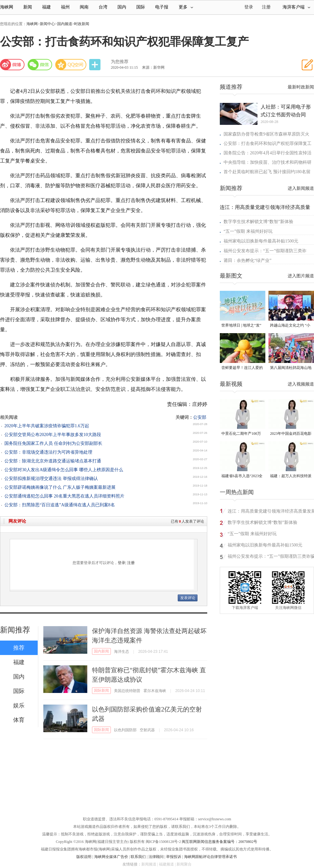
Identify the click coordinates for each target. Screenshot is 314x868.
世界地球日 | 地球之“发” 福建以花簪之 (241, 326)
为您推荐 (120, 62)
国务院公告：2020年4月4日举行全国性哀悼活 (268, 153)
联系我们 (138, 857)
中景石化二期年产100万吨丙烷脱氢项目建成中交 (242, 434)
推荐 (19, 648)
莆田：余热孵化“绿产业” (247, 261)
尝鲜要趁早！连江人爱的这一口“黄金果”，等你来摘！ (242, 368)
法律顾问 (156, 857)
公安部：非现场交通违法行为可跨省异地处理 (48, 452)
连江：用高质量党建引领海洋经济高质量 (265, 207)
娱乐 (19, 706)
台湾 (103, 7)
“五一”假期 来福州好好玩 (248, 231)
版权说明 (84, 857)
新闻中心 (47, 24)
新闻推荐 (15, 630)
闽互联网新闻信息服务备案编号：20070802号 (219, 842)
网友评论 (17, 521)
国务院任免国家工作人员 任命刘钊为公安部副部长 (53, 443)
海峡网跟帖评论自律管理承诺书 (210, 857)
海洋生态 (122, 652)
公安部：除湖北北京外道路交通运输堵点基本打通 (53, 461)
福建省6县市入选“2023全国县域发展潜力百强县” (242, 476)
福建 (46, 7)
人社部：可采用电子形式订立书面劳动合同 (286, 111)
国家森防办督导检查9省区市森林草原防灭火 (266, 134)
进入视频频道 (301, 384)
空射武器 (147, 730)
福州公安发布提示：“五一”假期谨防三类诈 (265, 251)
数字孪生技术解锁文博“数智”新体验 (258, 222)
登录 (122, 563)
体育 (19, 720)
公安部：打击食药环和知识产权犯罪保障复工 (268, 144)
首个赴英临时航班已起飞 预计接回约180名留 (267, 172)
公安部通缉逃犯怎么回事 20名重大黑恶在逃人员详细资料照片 (64, 496)
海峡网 (7, 7)
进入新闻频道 (301, 188)
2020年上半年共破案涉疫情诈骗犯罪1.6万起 (47, 426)
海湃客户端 (296, 7)
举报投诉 (174, 857)
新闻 (28, 7)
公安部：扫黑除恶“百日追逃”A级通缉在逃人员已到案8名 (60, 505)
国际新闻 (101, 690)
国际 (141, 7)
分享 (95, 65)
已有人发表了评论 (187, 521)
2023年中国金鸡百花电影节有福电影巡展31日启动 (291, 434)
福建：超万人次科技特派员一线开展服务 (291, 476)
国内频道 (65, 24)
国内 (122, 7)
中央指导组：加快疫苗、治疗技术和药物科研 (268, 162)
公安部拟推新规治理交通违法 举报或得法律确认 (51, 479)
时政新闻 (82, 24)
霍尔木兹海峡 (155, 691)
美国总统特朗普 (127, 691)
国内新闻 (101, 651)
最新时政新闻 (301, 87)
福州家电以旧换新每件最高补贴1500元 (261, 241)
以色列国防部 (125, 730)
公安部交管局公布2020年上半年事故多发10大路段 (53, 435)
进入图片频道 (301, 276)
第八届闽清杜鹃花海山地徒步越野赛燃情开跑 (291, 368)
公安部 (200, 417)
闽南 (84, 7)
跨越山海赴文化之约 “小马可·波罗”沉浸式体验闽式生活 (290, 326)
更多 (186, 7)
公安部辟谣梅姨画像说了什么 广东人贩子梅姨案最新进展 (60, 487)
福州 (65, 7)
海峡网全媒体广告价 (111, 857)
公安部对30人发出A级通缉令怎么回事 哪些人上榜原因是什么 (64, 470)
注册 (266, 7)
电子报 (162, 7)
